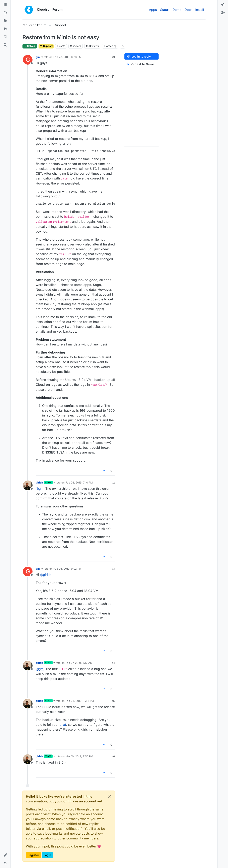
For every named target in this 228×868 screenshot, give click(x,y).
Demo (177, 10)
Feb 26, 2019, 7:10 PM (79, 482)
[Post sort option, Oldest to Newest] (141, 64)
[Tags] (5, 21)
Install (200, 10)
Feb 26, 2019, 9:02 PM (67, 569)
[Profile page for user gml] (28, 60)
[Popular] (5, 29)
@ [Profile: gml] (40, 489)
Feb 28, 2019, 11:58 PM (80, 701)
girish (39, 482)
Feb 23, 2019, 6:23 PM (67, 57)
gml (38, 57)
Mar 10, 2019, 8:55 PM (79, 756)
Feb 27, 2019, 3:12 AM (79, 663)
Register (33, 855)
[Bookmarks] (5, 37)
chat (63, 725)
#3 (113, 569)
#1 (113, 57)
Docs (188, 10)
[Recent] (5, 13)
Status (165, 10)
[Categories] (5, 5)
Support (46, 46)
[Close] (110, 796)
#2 (113, 482)
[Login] (223, 5)
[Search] (5, 45)
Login (47, 855)
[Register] (223, 13)
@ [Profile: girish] (46, 575)
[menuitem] (223, 5)
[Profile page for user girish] (28, 485)
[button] (5, 855)
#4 (113, 663)
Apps (153, 10)
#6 (113, 756)
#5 (113, 701)
